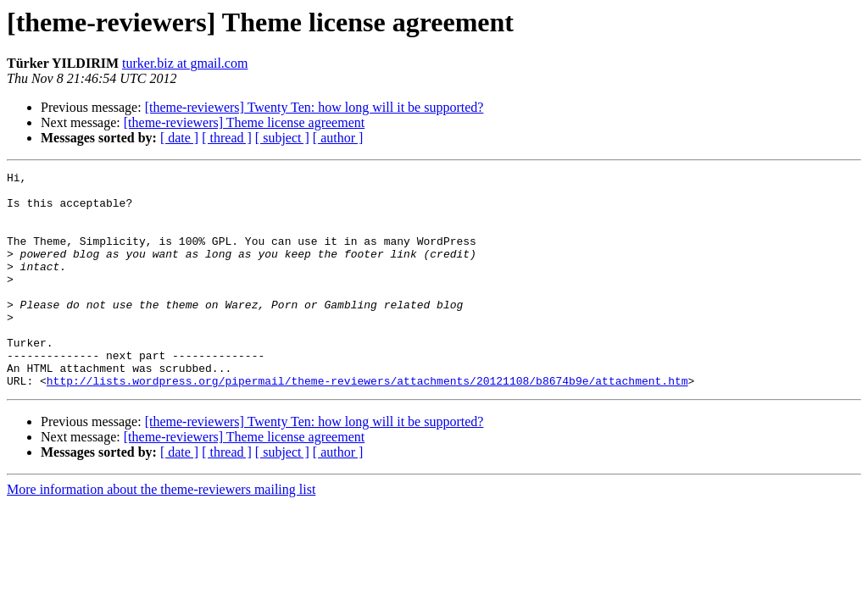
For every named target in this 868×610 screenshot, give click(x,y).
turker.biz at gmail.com (185, 63)
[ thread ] (227, 138)
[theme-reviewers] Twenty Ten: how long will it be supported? (314, 107)
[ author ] (338, 138)
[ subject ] (282, 138)
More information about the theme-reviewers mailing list (161, 532)
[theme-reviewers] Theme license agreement (244, 122)
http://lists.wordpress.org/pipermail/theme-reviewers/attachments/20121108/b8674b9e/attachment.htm (367, 424)
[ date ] (179, 138)
